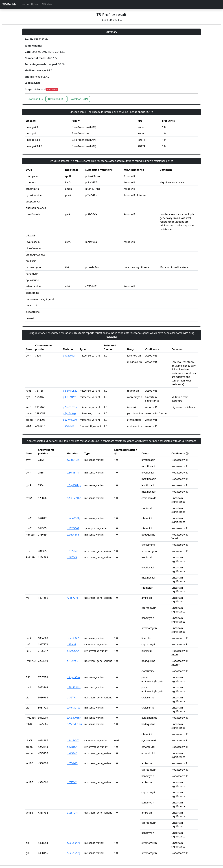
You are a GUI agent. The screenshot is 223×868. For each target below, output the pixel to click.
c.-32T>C (72, 698)
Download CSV (35, 99)
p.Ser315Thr (70, 407)
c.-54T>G (72, 557)
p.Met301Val (74, 708)
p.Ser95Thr (73, 473)
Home (25, 4)
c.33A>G (71, 644)
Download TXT (56, 99)
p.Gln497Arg (70, 420)
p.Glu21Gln (73, 460)
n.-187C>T (73, 598)
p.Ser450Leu (70, 391)
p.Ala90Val (69, 356)
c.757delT (69, 426)
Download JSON (79, 99)
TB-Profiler (10, 4)
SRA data (47, 4)
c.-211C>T (72, 813)
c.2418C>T (73, 740)
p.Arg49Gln (73, 677)
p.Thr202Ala (74, 687)
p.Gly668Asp (74, 485)
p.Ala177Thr (74, 498)
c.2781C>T (73, 747)
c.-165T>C (72, 551)
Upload (35, 4)
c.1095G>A (73, 651)
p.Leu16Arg (73, 853)
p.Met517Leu (74, 724)
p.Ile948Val (73, 535)
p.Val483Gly (73, 518)
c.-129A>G (73, 661)
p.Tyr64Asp (69, 413)
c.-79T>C (72, 782)
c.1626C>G (73, 528)
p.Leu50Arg (73, 843)
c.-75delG (72, 763)
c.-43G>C (72, 753)
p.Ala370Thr (74, 718)
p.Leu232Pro (74, 638)
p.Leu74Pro (70, 397)
